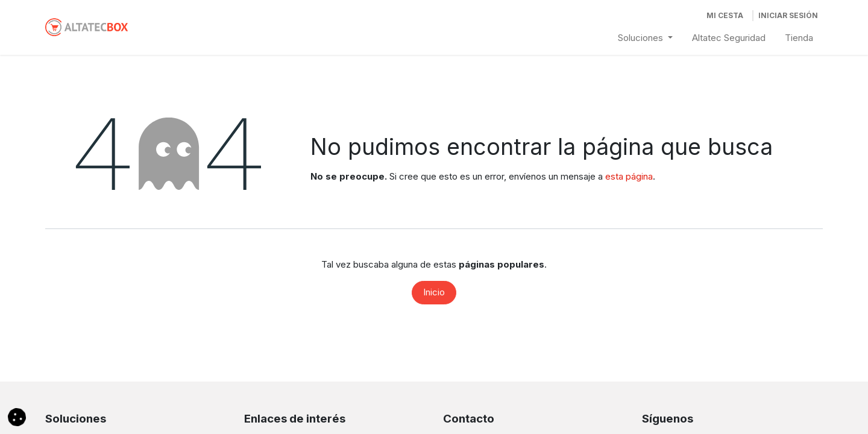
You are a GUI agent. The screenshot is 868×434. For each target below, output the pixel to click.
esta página (629, 176)
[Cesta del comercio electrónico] (725, 16)
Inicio (434, 292)
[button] (17, 416)
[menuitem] (645, 38)
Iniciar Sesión (788, 15)
